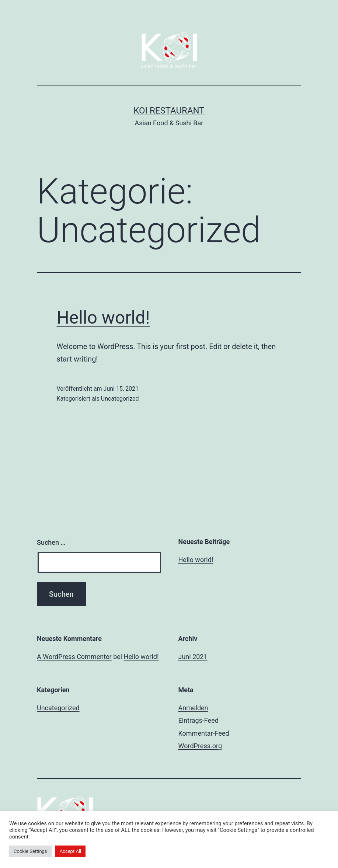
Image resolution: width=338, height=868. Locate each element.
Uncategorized (120, 399)
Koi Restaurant (169, 111)
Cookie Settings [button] (30, 851)
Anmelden (193, 708)
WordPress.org (200, 746)
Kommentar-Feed (204, 733)
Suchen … (51, 542)
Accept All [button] (71, 851)
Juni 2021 (193, 657)
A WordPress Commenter (74, 657)
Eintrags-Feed (198, 720)
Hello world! (103, 318)
